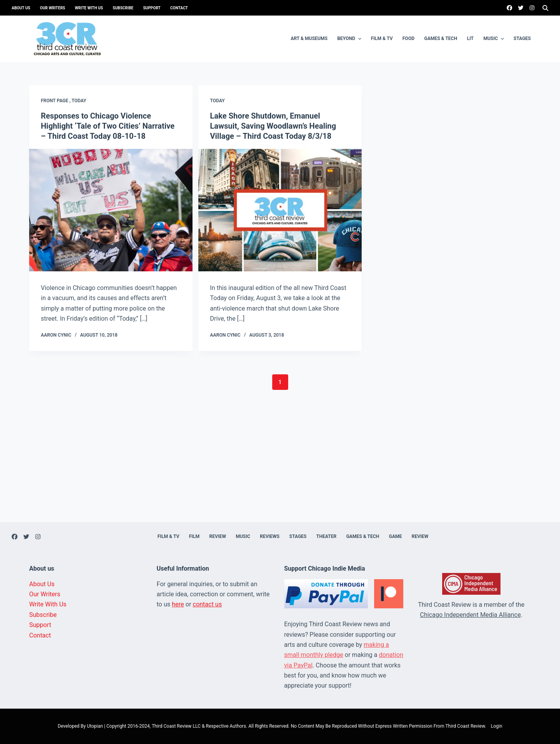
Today (79, 101)
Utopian (95, 726)
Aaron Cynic (56, 335)
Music (495, 39)
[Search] (545, 8)
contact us (207, 604)
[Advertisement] (280, 468)
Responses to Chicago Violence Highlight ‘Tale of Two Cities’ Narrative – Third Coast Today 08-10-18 (108, 126)
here (178, 604)
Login (497, 726)
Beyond (350, 39)
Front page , (56, 101)
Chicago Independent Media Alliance (470, 615)
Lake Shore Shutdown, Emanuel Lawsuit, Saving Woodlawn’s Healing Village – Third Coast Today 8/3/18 (273, 126)
